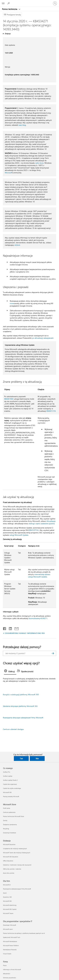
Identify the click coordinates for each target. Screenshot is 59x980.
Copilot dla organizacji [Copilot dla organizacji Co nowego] (10, 784)
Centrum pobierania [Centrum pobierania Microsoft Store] (9, 812)
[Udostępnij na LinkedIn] (9, 628)
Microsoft (9, 173)
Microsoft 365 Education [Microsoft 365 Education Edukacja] (11, 857)
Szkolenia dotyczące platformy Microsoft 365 (20, 706)
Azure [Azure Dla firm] (5, 893)
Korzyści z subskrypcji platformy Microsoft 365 (21, 694)
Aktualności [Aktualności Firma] (7, 974)
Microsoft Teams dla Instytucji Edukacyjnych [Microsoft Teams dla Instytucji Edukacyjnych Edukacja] (17, 853)
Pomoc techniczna (10, 9)
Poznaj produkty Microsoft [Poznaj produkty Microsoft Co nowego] (11, 796)
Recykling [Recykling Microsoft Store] (6, 829)
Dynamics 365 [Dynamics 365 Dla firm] (7, 897)
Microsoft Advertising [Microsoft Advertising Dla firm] (10, 905)
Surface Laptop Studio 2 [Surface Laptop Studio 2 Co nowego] (10, 780)
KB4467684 (9, 399)
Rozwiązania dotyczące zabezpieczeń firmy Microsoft (23, 718)
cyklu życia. (40, 163)
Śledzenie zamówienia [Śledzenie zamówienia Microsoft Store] (10, 825)
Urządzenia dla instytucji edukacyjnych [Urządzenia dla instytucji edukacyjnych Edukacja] (15, 849)
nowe (12, 303)
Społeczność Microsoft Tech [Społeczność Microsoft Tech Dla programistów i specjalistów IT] (12, 937)
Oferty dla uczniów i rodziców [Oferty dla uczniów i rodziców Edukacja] (12, 869)
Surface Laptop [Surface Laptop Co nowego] (8, 776)
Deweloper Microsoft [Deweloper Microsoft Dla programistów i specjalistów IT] (10, 925)
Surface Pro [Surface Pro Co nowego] (7, 772)
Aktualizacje (51, 521)
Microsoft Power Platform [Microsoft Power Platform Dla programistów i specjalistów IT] (11, 945)
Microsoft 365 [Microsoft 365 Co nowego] (7, 792)
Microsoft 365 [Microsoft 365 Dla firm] (7, 901)
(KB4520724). (34, 530)
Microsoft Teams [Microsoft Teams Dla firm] (8, 913)
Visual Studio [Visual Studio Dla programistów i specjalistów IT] (7, 954)
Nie (37, 758)
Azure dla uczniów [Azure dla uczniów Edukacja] (9, 873)
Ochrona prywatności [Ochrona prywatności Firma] (10, 978)
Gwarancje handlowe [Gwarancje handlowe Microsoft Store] (10, 833)
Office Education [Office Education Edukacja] (8, 861)
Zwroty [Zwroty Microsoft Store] (5, 820)
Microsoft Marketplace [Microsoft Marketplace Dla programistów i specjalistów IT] (10, 941)
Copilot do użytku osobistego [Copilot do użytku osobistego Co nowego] (12, 788)
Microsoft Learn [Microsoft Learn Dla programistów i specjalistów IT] (8, 929)
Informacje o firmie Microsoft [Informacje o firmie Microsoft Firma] (12, 969)
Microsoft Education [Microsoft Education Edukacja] (9, 844)
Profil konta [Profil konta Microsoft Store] (7, 808)
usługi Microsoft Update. (19, 535)
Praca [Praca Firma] (5, 965)
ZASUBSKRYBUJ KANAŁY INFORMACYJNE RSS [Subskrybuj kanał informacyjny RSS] (25, 633)
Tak (21, 758)
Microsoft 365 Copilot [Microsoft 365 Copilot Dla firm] (10, 909)
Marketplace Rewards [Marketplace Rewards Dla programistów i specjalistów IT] (10, 950)
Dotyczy (8, 33)
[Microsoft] (29, 2)
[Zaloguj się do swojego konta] (55, 3)
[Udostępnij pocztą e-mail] (15, 628)
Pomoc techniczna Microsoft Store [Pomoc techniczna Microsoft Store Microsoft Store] (14, 816)
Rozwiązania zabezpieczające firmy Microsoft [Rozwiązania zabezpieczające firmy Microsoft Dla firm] (17, 889)
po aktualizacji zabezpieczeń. (43, 338)
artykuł (17, 245)
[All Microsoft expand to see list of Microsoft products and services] (3, 3)
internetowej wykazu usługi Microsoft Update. (39, 575)
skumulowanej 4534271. (38, 618)
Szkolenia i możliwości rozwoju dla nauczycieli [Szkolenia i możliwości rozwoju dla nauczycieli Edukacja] (17, 865)
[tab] (10, 672)
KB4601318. (51, 411)
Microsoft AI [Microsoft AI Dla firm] (7, 885)
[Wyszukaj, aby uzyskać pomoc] (9, 3)
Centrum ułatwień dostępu (13, 729)
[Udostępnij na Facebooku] (5, 628)
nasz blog (22, 125)
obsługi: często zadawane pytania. (42, 523)
